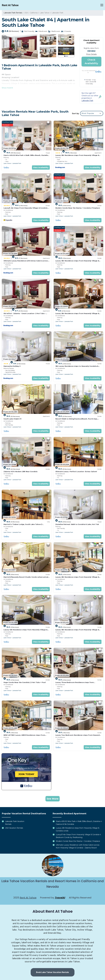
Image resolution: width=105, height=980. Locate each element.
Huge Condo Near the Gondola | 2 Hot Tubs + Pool (25, 682)
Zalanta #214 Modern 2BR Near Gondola (20, 471)
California (34, 13)
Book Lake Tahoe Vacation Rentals (52, 972)
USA (26, 13)
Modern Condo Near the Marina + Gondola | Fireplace (78, 208)
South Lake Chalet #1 (12, 419)
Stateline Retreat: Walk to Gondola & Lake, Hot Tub (77, 524)
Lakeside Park (57, 13)
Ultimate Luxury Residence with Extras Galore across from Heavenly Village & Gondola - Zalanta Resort (78, 846)
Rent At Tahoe (28, 898)
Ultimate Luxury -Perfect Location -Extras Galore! (76, 471)
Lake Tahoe (45, 13)
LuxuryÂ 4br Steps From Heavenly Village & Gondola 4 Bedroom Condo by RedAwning (78, 836)
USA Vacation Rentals (14, 828)
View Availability (41, 167)
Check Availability (91, 62)
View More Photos (12, 56)
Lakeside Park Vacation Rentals (15, 823)
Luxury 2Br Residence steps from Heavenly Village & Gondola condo (78, 829)
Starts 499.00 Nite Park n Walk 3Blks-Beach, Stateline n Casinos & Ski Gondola (79, 823)
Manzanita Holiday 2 (12, 366)
